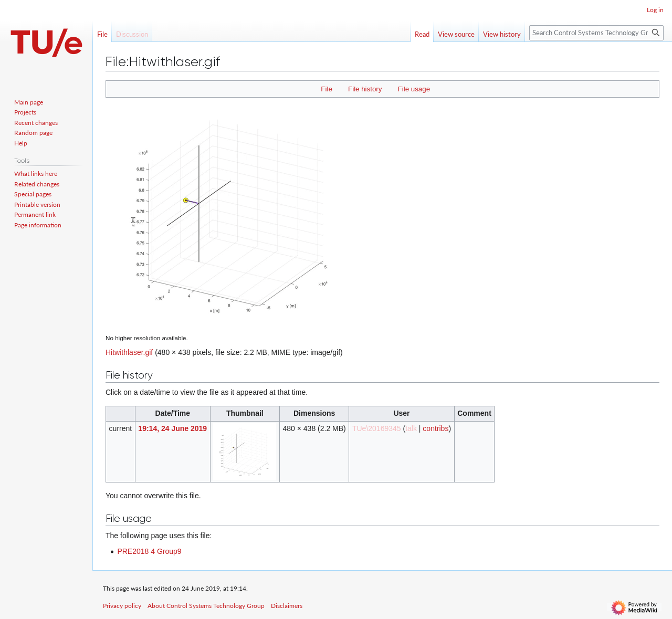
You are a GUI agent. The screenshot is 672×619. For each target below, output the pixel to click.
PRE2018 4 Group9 (149, 551)
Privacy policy (122, 606)
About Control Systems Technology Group (206, 606)
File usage (414, 89)
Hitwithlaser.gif (129, 352)
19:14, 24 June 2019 (172, 428)
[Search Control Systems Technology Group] (596, 33)
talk (411, 428)
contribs (435, 428)
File (326, 89)
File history (365, 89)
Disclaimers (287, 606)
